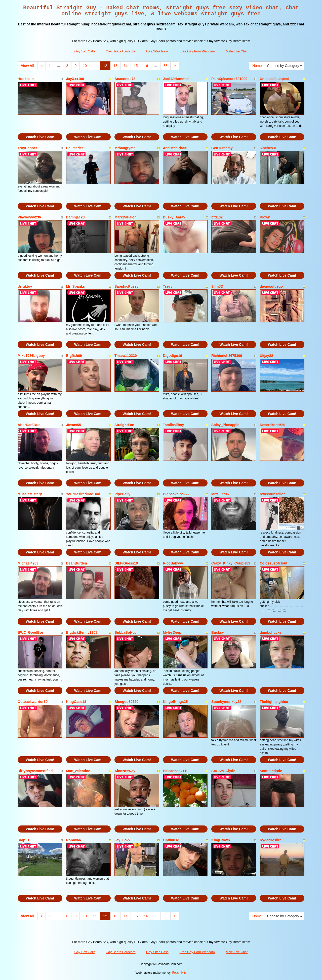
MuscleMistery (30, 494)
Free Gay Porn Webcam (197, 51)
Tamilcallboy (174, 425)
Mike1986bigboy (31, 356)
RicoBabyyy (173, 563)
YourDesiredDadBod (83, 494)
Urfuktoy (25, 286)
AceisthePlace (175, 148)
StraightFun (124, 425)
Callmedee (75, 148)
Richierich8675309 (227, 356)
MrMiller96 (220, 494)
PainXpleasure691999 (229, 79)
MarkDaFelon (126, 217)
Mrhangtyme (125, 148)
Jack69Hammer (176, 79)
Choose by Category (285, 66)
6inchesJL (268, 148)
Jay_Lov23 (124, 840)
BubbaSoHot (125, 632)
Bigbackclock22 (176, 494)
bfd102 (217, 217)
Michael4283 (28, 563)
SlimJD (217, 286)
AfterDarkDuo (29, 425)
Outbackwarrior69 (33, 702)
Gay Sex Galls (85, 51)
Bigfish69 (74, 356)
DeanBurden (77, 563)
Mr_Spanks (76, 286)
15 (136, 66)
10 (85, 66)
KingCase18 (76, 702)
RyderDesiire (271, 840)
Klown (265, 217)
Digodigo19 (173, 356)
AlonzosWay (125, 771)
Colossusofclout (274, 563)
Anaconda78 (125, 79)
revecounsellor (272, 494)
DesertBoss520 (273, 425)
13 (115, 66)
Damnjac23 (75, 217)
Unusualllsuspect (274, 79)
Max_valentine (78, 771)
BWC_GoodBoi (30, 632)
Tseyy (168, 286)
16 (146, 66)
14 (126, 66)
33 (166, 66)
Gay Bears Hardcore (121, 51)
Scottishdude (271, 771)
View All (28, 66)
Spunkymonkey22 (226, 702)
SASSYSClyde (223, 771)
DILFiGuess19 (126, 563)
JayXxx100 (75, 79)
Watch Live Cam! (40, 137)
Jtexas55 (74, 425)
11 (95, 66)
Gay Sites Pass (157, 51)
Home (257, 66)
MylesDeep (172, 632)
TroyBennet (27, 148)
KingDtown (221, 840)
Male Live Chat (237, 51)
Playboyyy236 (29, 217)
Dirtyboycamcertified (35, 771)
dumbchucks (271, 632)
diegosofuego (271, 286)
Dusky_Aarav (174, 217)
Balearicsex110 (176, 771)
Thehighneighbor (274, 702)
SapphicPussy (127, 286)
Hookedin (26, 79)
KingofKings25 (175, 702)
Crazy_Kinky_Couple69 (231, 563)
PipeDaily (122, 494)
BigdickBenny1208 (82, 632)
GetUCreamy (222, 148)
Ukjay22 (267, 356)
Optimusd (171, 840)
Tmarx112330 (126, 356)
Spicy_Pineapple (225, 425)
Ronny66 (74, 840)
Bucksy (218, 632)
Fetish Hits (179, 973)
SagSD (23, 840)
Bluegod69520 (126, 702)
